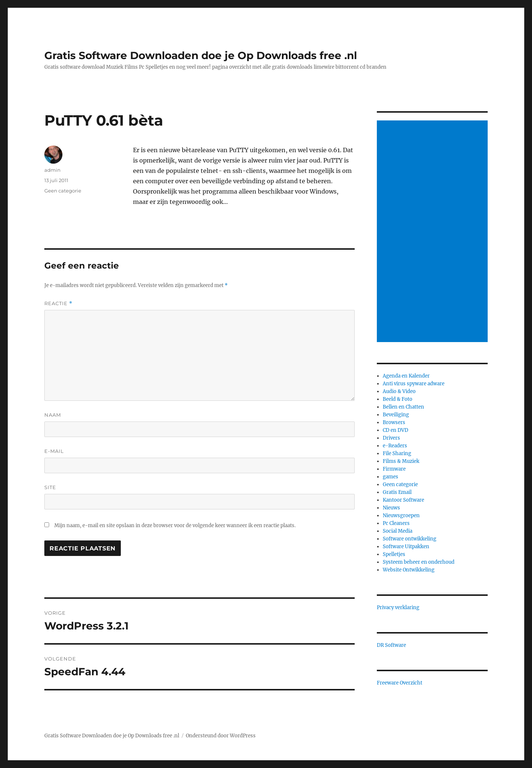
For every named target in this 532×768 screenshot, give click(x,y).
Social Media (398, 531)
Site (50, 487)
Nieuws (391, 508)
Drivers (391, 438)
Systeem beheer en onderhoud (419, 562)
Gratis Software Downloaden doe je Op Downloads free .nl (201, 55)
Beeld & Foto (398, 399)
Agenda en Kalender (406, 376)
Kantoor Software (403, 500)
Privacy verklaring (398, 607)
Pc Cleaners (396, 523)
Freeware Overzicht (400, 683)
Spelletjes (394, 554)
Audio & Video (399, 391)
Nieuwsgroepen (401, 516)
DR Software (391, 645)
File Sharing (397, 453)
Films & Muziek (401, 461)
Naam (53, 415)
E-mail (54, 451)
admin (52, 170)
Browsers (394, 422)
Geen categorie (63, 191)
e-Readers (395, 446)
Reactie (58, 303)
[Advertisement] (433, 232)
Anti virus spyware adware (414, 384)
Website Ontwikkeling (409, 570)
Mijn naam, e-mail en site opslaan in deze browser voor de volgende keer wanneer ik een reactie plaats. (175, 525)
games (391, 477)
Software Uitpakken (406, 547)
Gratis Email (397, 492)
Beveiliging (396, 415)
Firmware (394, 469)
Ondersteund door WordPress (221, 736)
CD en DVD (395, 430)
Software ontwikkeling (410, 539)
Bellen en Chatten (403, 407)
